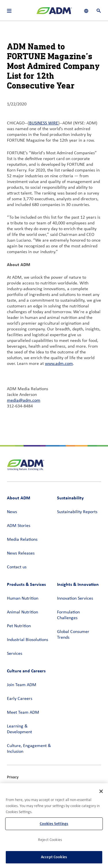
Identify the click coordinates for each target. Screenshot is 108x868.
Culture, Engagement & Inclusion (29, 749)
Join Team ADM (22, 685)
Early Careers (20, 699)
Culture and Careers (26, 671)
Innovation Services (75, 598)
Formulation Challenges (68, 615)
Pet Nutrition (19, 626)
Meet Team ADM (23, 713)
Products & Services (26, 584)
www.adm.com (59, 364)
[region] (54, 826)
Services (15, 654)
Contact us (17, 567)
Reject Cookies (50, 840)
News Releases (21, 553)
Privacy (13, 777)
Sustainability (70, 498)
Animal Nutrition (22, 612)
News (12, 512)
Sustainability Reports (77, 512)
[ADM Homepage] (54, 13)
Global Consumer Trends (73, 635)
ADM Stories (19, 526)
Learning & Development (19, 729)
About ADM (19, 498)
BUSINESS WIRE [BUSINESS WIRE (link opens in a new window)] (44, 123)
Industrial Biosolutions (28, 640)
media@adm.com (24, 401)
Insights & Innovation (78, 584)
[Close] (101, 791)
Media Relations (22, 540)
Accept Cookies (54, 857)
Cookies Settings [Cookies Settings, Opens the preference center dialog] (54, 824)
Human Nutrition (23, 598)
